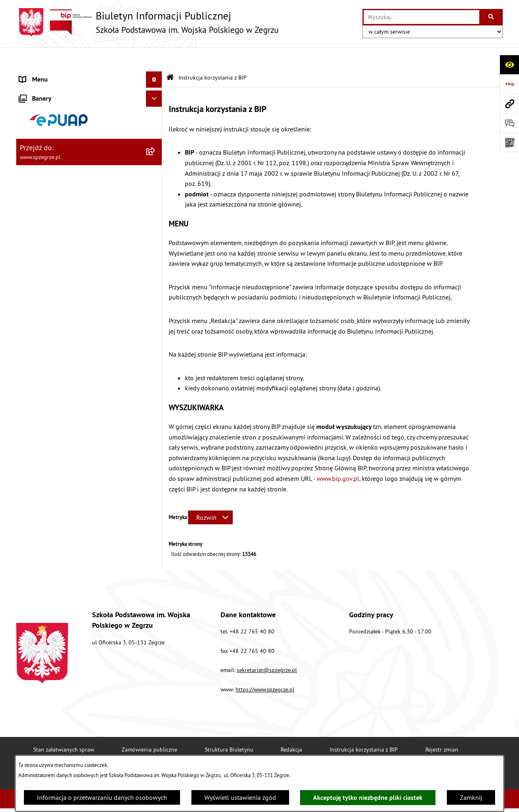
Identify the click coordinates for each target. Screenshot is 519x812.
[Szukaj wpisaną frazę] (492, 17)
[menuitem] (89, 91)
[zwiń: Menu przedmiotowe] (156, 242)
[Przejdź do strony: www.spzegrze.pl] (509, 103)
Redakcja (291, 728)
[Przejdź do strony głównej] (147, 22)
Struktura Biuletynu (229, 728)
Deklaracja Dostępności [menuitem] (52, 370)
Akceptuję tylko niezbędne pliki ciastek (368, 798)
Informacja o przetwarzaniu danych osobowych (102, 797)
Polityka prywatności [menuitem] (48, 387)
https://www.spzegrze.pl (265, 668)
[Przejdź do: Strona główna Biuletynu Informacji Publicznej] (170, 57)
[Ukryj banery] (154, 406)
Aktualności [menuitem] (36, 75)
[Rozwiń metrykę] (210, 496)
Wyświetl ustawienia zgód (240, 797)
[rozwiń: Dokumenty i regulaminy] (156, 220)
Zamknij (471, 797)
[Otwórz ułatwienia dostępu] (509, 65)
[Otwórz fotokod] (509, 142)
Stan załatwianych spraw (64, 728)
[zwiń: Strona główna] (156, 91)
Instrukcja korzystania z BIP (364, 728)
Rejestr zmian (442, 728)
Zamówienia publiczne (149, 728)
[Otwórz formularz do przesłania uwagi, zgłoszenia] (509, 123)
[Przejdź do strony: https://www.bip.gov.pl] (509, 84)
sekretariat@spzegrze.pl (267, 649)
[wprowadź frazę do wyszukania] (421, 17)
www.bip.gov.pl (338, 457)
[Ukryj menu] (154, 58)
